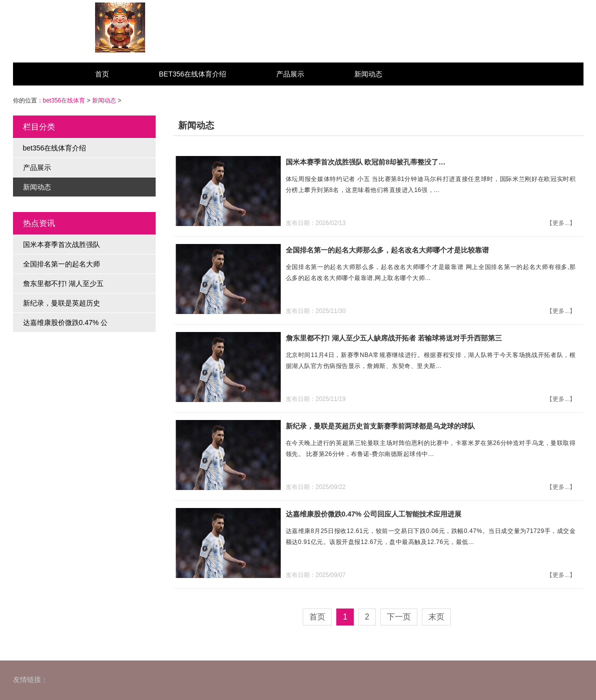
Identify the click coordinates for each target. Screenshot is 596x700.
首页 (102, 74)
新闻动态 (368, 74)
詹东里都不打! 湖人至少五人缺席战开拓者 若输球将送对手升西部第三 (394, 338)
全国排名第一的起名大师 (62, 264)
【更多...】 (561, 223)
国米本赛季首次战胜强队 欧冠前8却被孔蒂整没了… (366, 162)
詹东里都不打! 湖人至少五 (64, 283)
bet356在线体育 (64, 100)
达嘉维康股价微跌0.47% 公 (66, 322)
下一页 (399, 617)
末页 (436, 617)
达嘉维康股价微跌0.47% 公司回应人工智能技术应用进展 (374, 514)
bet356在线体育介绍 (193, 74)
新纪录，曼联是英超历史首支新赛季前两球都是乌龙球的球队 (380, 426)
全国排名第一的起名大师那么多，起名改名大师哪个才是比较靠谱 (387, 250)
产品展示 (290, 74)
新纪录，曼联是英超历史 (62, 303)
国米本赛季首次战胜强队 (62, 244)
